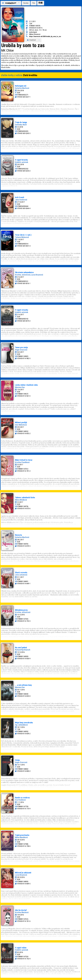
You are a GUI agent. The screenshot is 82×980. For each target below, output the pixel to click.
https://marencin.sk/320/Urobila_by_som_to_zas (45, 37)
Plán (34, 3)
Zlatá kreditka (30, 75)
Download (33, 40)
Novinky (26, 3)
